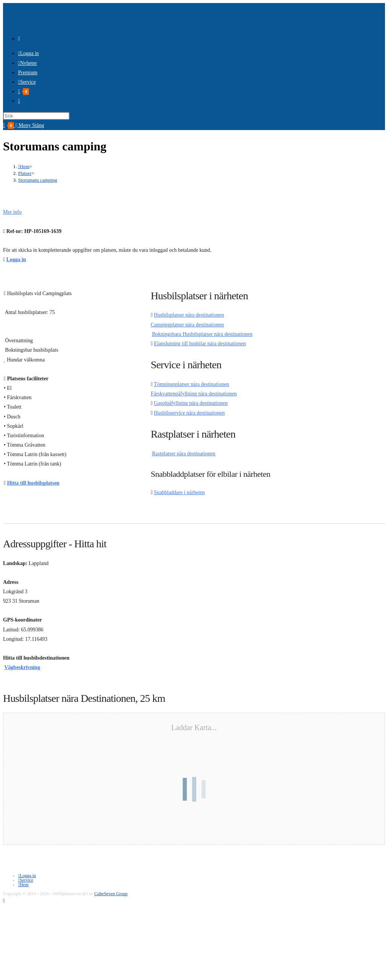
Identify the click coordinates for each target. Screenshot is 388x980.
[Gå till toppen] (4, 901)
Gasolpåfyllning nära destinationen (191, 403)
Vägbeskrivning (22, 667)
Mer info (12, 212)
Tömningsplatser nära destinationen (192, 384)
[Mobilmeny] (30, 125)
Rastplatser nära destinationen (184, 454)
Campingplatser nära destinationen (187, 325)
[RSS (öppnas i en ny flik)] (19, 39)
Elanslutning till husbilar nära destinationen (200, 344)
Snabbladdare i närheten (179, 492)
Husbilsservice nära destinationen (189, 413)
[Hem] (24, 166)
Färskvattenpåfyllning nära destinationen (194, 394)
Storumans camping (38, 180)
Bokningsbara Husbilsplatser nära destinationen (202, 334)
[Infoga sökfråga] (36, 116)
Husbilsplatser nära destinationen (189, 315)
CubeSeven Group (111, 894)
